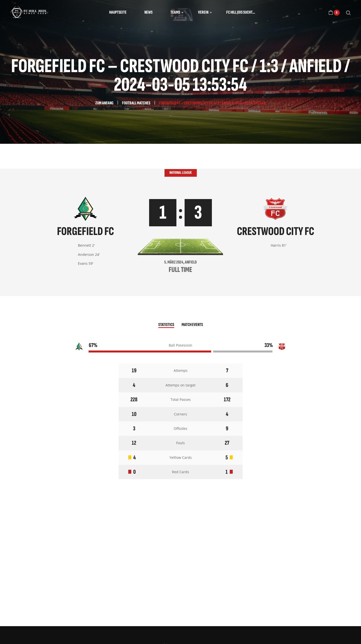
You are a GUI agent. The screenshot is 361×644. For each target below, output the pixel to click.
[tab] (166, 325)
